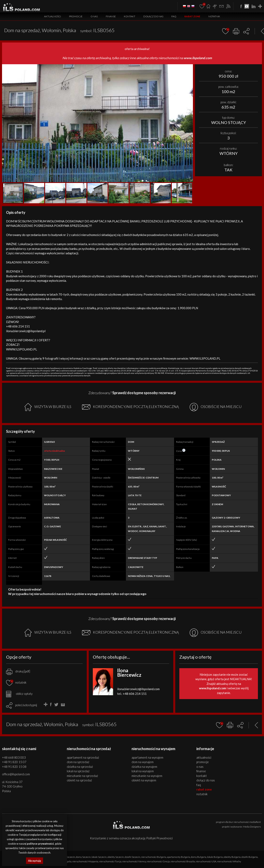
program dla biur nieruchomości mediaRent (238, 822)
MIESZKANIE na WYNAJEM (147, 776)
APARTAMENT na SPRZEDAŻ (83, 757)
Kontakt (130, 16)
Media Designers (252, 827)
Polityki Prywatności (159, 838)
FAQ (174, 16)
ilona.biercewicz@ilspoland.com (138, 689)
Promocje (76, 16)
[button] (189, 68)
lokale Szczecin (99, 857)
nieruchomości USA (206, 861)
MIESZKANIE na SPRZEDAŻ (82, 776)
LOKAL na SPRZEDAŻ (78, 771)
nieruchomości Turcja (110, 861)
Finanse (111, 16)
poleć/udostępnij (26, 705)
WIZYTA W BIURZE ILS (48, 407)
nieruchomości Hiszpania (85, 861)
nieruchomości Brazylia (183, 861)
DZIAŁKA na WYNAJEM (144, 767)
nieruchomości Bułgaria (154, 857)
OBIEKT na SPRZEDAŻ (79, 780)
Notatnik (214, 16)
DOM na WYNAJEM (143, 762)
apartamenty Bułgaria (179, 857)
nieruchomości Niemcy (134, 861)
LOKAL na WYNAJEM (143, 771)
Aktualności (52, 16)
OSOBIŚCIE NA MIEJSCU (216, 407)
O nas (94, 16)
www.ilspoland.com (198, 58)
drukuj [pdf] (18, 671)
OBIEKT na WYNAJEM (144, 780)
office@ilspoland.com (16, 774)
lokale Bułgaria (215, 857)
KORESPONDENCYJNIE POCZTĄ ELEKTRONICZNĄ (130, 407)
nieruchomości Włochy (229, 861)
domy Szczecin (83, 857)
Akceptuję (35, 861)
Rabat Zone (192, 16)
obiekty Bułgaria (232, 857)
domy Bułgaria (199, 857)
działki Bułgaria (250, 857)
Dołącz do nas (153, 16)
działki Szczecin (133, 857)
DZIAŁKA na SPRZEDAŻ (80, 767)
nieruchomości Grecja (158, 861)
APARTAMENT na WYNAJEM (147, 757)
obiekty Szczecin (116, 857)
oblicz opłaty (19, 694)
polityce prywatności (40, 844)
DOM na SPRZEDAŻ (78, 762)
